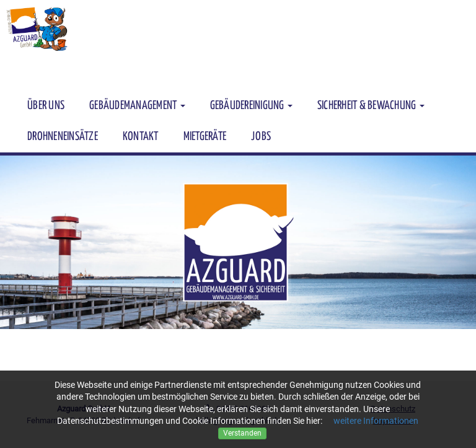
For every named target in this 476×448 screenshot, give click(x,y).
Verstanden (242, 433)
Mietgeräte (205, 137)
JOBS (261, 137)
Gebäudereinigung (251, 106)
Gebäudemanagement (137, 106)
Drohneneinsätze (63, 137)
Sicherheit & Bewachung (371, 106)
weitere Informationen (376, 421)
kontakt (141, 137)
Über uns (46, 106)
